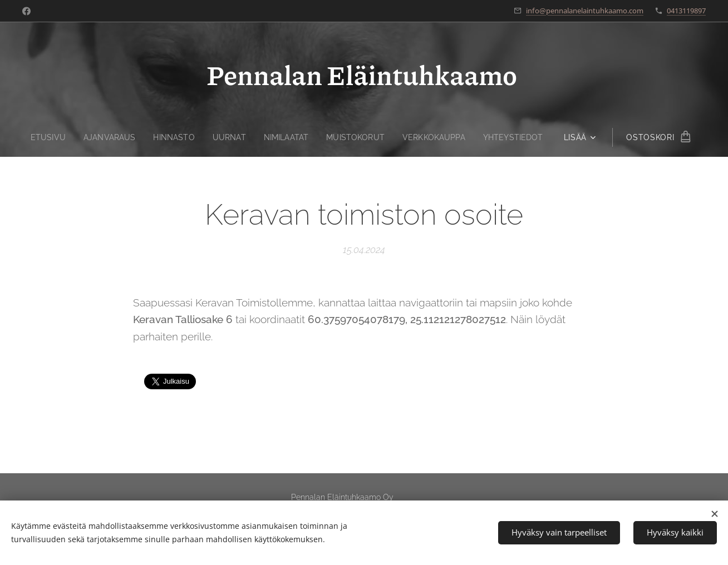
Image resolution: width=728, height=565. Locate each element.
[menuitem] (42, 137)
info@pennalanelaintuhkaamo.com (585, 11)
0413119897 (686, 11)
